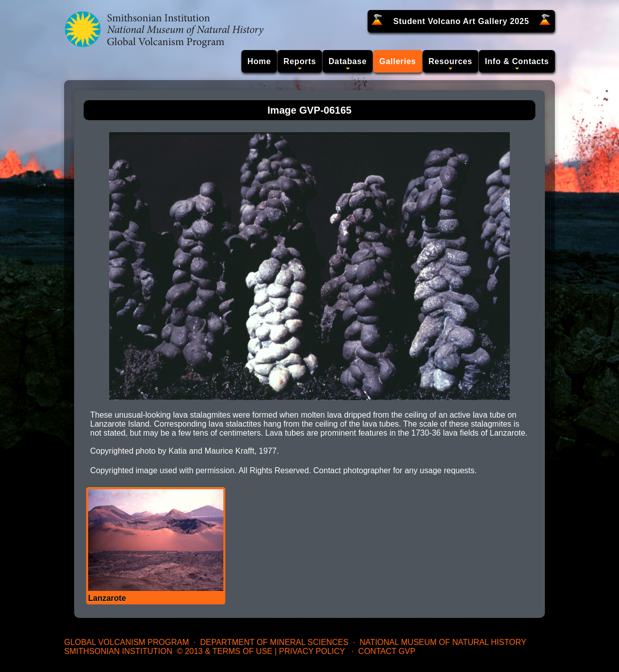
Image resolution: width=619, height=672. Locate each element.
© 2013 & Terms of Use (225, 651)
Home (259, 61)
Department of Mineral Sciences (274, 642)
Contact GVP (387, 651)
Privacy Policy (312, 651)
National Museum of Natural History (443, 642)
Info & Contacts (517, 61)
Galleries (397, 61)
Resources (451, 61)
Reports (300, 61)
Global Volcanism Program (126, 642)
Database (348, 61)
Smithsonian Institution (118, 651)
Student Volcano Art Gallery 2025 (461, 21)
